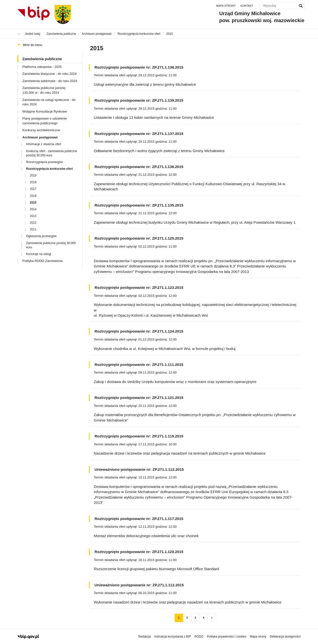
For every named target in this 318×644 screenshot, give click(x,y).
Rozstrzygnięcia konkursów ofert (49, 169)
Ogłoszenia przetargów (41, 236)
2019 (33, 175)
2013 (33, 216)
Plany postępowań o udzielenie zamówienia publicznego (45, 121)
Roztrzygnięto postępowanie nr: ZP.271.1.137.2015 (139, 134)
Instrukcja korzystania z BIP (173, 637)
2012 (33, 223)
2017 (33, 189)
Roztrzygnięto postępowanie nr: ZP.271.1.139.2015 (139, 100)
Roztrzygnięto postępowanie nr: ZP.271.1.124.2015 (139, 331)
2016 (33, 196)
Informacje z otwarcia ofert (44, 144)
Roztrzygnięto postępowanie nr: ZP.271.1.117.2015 (139, 519)
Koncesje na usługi (39, 254)
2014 (33, 209)
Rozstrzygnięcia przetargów (44, 162)
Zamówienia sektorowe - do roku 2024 (50, 81)
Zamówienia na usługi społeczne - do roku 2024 (49, 102)
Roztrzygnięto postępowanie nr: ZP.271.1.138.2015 (139, 67)
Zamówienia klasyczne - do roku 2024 (49, 74)
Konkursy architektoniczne (41, 130)
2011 (33, 229)
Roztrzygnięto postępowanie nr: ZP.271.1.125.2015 (139, 238)
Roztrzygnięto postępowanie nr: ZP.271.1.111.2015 (139, 365)
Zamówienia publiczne (42, 59)
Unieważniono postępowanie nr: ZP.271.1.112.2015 (139, 469)
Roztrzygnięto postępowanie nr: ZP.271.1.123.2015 (139, 287)
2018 (33, 182)
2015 (33, 203)
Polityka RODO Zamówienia (42, 261)
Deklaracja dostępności (285, 637)
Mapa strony (226, 6)
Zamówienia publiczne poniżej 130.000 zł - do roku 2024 (44, 90)
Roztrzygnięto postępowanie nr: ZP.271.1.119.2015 (139, 436)
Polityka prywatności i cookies (227, 637)
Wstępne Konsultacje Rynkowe (45, 111)
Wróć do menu (33, 45)
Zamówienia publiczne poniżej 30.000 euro (51, 245)
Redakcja (145, 637)
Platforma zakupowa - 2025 (42, 67)
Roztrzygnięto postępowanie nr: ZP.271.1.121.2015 (139, 398)
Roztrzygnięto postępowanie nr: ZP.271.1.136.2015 (139, 167)
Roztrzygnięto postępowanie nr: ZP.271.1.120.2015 (139, 552)
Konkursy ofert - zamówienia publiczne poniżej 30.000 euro (52, 153)
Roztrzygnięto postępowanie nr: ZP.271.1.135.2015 (139, 205)
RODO (199, 637)
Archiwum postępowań (40, 137)
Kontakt (247, 6)
